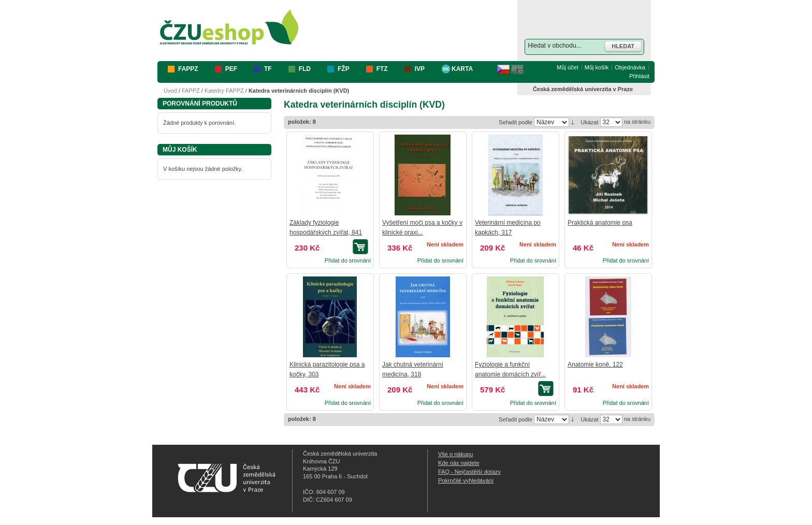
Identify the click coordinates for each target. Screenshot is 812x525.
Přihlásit (639, 76)
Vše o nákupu (455, 454)
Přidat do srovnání (348, 260)
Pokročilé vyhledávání (466, 480)
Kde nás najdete (459, 463)
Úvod (170, 91)
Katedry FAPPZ (224, 91)
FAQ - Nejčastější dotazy (469, 472)
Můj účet (568, 67)
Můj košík (597, 67)
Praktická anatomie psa (600, 223)
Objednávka (630, 67)
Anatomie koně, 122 (595, 364)
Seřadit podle (516, 122)
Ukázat (589, 122)
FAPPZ (191, 91)
